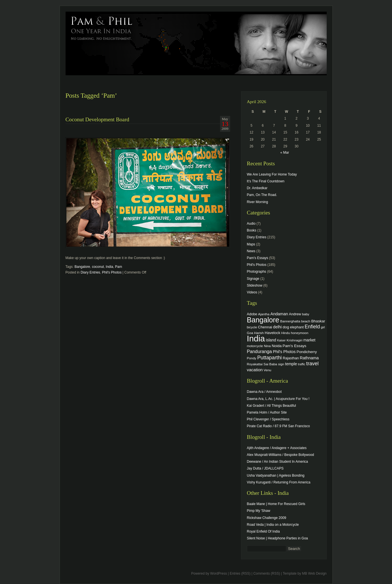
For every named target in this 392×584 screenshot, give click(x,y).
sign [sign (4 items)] (281, 364)
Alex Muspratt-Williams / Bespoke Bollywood (281, 455)
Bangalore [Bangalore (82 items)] (263, 320)
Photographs (257, 272)
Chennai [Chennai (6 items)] (265, 327)
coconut (98, 267)
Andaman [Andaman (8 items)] (279, 314)
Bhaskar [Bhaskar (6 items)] (318, 321)
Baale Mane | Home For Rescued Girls (276, 504)
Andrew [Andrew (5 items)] (295, 314)
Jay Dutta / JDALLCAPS (265, 468)
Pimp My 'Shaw (259, 511)
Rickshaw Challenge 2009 (267, 518)
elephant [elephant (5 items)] (297, 327)
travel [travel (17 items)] (313, 364)
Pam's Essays (258, 258)
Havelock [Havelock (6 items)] (272, 333)
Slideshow (255, 285)
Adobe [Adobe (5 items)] (252, 314)
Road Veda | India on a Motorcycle (273, 525)
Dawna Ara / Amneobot (264, 392)
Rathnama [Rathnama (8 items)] (309, 358)
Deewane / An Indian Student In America (277, 462)
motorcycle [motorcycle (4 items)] (255, 346)
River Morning (258, 202)
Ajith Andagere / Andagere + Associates (277, 448)
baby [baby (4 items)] (306, 314)
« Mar (285, 153)
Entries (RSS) (240, 573)
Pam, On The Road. (262, 195)
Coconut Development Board (98, 119)
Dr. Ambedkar (257, 188)
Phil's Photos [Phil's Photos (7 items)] (284, 352)
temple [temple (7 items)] (291, 364)
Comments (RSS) (267, 573)
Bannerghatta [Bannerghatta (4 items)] (290, 321)
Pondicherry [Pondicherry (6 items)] (307, 352)
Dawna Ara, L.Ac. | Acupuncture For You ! (278, 399)
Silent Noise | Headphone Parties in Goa (277, 538)
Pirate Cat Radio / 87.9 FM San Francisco (278, 426)
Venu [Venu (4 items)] (268, 370)
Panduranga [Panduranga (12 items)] (259, 351)
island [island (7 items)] (271, 340)
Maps (251, 244)
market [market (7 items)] (310, 340)
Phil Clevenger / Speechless (268, 419)
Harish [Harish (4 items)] (259, 333)
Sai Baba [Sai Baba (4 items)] (270, 364)
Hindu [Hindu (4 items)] (286, 333)
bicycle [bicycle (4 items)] (252, 327)
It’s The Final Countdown (266, 181)
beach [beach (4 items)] (306, 321)
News (251, 251)
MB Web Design (314, 573)
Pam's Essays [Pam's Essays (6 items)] (294, 346)
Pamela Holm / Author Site (267, 412)
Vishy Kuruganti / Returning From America (279, 482)
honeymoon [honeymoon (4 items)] (300, 333)
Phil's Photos (112, 272)
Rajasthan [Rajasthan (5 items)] (291, 358)
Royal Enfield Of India (263, 531)
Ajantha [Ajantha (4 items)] (264, 314)
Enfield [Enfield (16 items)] (312, 327)
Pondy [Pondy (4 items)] (252, 358)
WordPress (218, 573)
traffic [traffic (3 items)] (302, 364)
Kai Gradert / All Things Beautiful (272, 406)
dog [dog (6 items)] (286, 327)
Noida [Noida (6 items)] (277, 346)
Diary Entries (90, 272)
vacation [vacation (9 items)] (255, 370)
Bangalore (82, 267)
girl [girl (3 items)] (323, 327)
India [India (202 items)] (256, 338)
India (110, 267)
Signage (253, 279)
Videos (252, 292)
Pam (119, 267)
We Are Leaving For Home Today (272, 174)
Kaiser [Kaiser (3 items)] (281, 340)
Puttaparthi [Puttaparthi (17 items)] (269, 358)
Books (252, 230)
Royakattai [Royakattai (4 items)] (255, 364)
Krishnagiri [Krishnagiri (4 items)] (295, 340)
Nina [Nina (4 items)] (267, 346)
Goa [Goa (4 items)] (250, 333)
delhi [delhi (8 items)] (277, 327)
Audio (251, 224)
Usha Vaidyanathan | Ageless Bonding (276, 475)
